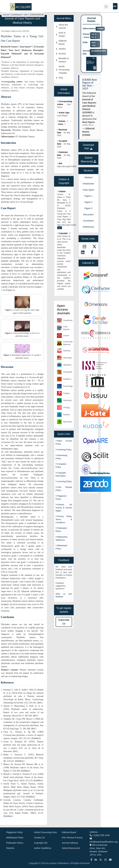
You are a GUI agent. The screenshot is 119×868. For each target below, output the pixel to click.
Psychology (64, 386)
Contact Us (39, 838)
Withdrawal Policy (15, 838)
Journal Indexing (70, 843)
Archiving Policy (64, 450)
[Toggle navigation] (106, 7)
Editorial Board (69, 832)
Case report (88, 190)
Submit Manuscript (71, 848)
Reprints (10, 848)
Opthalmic (64, 365)
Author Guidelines (43, 848)
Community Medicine (64, 343)
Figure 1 (88, 196)
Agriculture (64, 422)
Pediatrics (64, 379)
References (88, 227)
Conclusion (88, 221)
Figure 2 (88, 202)
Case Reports (63, 328)
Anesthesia (64, 320)
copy (60, 228)
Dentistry (64, 351)
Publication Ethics (15, 843)
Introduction (88, 184)
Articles (62, 49)
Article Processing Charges (64, 70)
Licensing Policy (64, 481)
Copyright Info (41, 843)
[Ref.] (40, 703)
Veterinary (64, 400)
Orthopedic (64, 372)
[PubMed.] (36, 738)
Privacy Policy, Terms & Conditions (64, 519)
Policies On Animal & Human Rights (64, 508)
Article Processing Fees (45, 832)
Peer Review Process (72, 838)
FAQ (61, 78)
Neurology (64, 358)
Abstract (88, 177)
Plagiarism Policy (14, 832)
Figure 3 (88, 208)
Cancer (63, 336)
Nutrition (64, 415)
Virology (63, 408)
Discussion (88, 214)
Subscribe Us (64, 622)
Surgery (63, 393)
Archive (62, 54)
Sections (88, 171)
